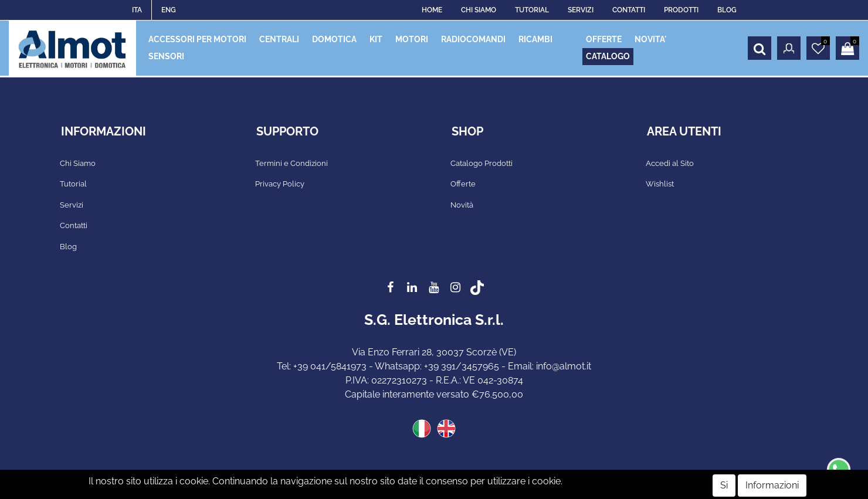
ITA (137, 10)
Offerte (463, 184)
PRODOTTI (681, 10)
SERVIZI (581, 10)
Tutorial (73, 184)
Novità (462, 205)
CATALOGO (608, 56)
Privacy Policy (280, 184)
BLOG (727, 10)
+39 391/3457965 (462, 366)
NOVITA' (650, 39)
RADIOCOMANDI (473, 39)
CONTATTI (629, 10)
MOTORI (412, 39)
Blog (68, 247)
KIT (376, 39)
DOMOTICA (334, 39)
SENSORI (166, 56)
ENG (169, 10)
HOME (432, 10)
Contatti (74, 225)
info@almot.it (564, 366)
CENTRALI (279, 39)
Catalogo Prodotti (482, 163)
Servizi (72, 205)
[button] (759, 48)
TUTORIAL (532, 10)
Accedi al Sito (670, 163)
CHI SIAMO (479, 10)
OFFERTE (604, 39)
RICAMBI (535, 39)
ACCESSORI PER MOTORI (197, 39)
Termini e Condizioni (291, 163)
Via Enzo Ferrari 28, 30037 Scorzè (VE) (434, 352)
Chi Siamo (78, 163)
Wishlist (660, 184)
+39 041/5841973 (330, 366)
